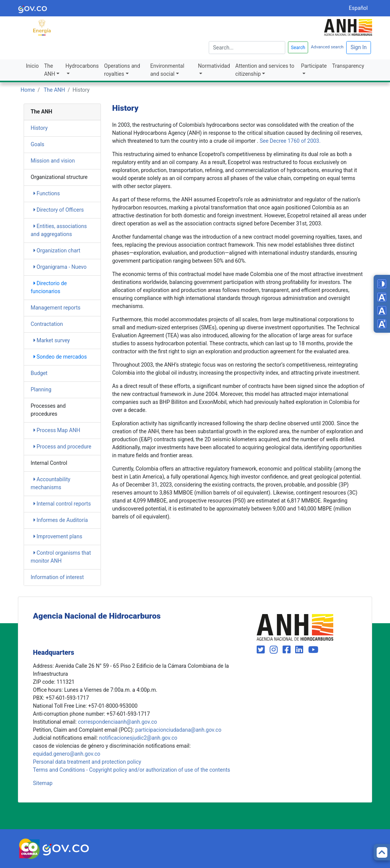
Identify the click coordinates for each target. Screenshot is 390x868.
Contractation (47, 324)
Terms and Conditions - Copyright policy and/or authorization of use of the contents (132, 770)
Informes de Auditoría (61, 520)
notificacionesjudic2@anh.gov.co (138, 738)
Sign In (358, 47)
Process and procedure (62, 447)
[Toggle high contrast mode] (382, 284)
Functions (47, 193)
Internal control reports (62, 504)
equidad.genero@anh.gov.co (67, 754)
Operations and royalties (122, 70)
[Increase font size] (382, 324)
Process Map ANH (57, 430)
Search (298, 48)
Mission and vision (53, 161)
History (39, 128)
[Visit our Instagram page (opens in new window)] (275, 650)
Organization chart (57, 251)
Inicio (32, 66)
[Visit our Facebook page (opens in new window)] (288, 650)
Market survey (52, 340)
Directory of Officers (59, 210)
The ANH (50, 70)
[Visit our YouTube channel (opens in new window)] (313, 650)
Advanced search (327, 47)
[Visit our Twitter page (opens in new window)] (262, 650)
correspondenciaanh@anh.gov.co (117, 722)
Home (28, 90)
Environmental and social (167, 70)
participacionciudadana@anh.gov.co (178, 730)
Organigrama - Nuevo (60, 267)
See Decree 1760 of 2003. (290, 141)
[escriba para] (247, 48)
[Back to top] (382, 852)
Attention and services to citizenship (265, 70)
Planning (41, 389)
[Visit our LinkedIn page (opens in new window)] (300, 650)
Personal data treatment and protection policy (87, 762)
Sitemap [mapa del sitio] (43, 783)
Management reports (56, 308)
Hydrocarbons (82, 66)
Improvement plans (58, 536)
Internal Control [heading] (49, 463)
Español (358, 8)
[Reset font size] (382, 310)
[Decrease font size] (382, 297)
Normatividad (214, 66)
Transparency (348, 66)
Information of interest (58, 577)
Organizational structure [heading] (59, 177)
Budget (39, 373)
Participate (314, 66)
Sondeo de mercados (60, 357)
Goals (38, 144)
